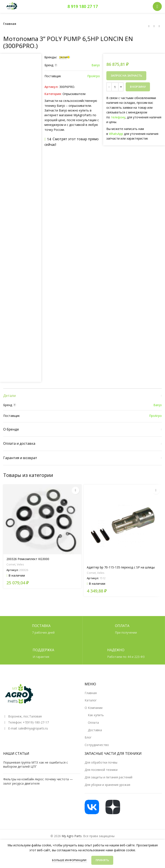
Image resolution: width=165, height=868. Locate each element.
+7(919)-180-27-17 (36, 722)
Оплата (93, 723)
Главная (10, 24)
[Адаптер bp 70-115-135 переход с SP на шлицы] (123, 524)
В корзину (138, 87)
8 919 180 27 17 (83, 6)
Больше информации (70, 860)
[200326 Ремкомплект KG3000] (42, 519)
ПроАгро (94, 76)
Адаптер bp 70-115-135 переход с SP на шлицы (121, 567)
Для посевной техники (101, 770)
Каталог (91, 700)
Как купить (96, 715)
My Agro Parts (72, 836)
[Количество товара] (115, 87)
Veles (20, 565)
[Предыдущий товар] (149, 26)
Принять (102, 860)
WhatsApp (116, 134)
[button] (76, 491)
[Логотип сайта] (12, 6)
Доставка (95, 730)
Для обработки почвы (101, 762)
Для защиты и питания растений (108, 777)
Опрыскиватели (74, 94)
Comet (11, 565)
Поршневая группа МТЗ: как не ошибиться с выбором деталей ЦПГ (36, 765)
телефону (118, 117)
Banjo (96, 65)
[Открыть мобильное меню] (157, 6)
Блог (88, 737)
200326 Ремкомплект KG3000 (28, 559)
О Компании (94, 708)
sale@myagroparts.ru (33, 728)
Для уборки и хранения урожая (107, 785)
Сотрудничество (97, 745)
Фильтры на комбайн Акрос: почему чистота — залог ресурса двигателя (38, 781)
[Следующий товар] (159, 26)
